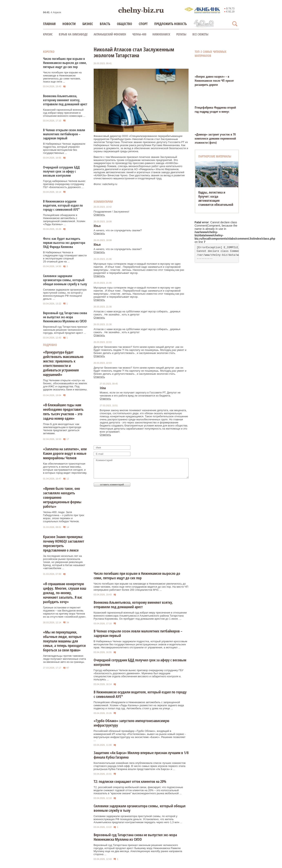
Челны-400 (139, 34)
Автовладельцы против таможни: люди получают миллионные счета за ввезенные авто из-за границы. (64, 659)
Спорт (143, 24)
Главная (49, 24)
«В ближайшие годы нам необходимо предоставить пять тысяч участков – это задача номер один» (63, 412)
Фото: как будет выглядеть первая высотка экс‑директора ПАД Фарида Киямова (64, 243)
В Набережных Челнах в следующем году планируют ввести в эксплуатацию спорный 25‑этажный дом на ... (65, 257)
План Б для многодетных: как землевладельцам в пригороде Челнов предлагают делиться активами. (62, 429)
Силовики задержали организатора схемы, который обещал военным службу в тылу (65, 280)
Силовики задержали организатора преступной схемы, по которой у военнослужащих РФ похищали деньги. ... (65, 294)
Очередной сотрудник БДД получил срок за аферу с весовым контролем (61, 171)
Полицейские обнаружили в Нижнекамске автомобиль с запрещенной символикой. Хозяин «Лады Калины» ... (64, 220)
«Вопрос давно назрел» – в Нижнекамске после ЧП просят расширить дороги (214, 80)
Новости (69, 24)
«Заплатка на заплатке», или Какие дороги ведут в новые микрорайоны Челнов (65, 453)
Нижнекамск (161, 34)
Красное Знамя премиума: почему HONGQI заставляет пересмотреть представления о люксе (64, 543)
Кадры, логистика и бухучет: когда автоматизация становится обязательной (216, 198)
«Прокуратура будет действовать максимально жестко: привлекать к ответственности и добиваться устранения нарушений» (63, 363)
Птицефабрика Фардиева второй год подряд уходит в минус (215, 109)
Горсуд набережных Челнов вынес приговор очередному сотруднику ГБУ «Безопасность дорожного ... (64, 184)
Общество (124, 24)
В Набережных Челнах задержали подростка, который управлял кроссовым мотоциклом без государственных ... (64, 148)
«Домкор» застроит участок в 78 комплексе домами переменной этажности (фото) (215, 138)
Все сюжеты (200, 34)
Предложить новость (170, 24)
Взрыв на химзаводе (73, 34)
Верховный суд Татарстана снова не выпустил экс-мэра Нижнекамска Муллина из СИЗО (65, 317)
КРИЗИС (48, 34)
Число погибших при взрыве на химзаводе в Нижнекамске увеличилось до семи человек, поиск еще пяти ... (62, 77)
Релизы (181, 34)
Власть (105, 24)
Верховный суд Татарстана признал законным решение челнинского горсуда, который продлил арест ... (65, 330)
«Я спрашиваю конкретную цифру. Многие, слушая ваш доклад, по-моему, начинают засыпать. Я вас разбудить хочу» (65, 593)
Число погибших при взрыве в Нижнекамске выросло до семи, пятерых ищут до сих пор (65, 63)
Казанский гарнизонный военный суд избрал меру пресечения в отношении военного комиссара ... (64, 113)
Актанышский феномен (110, 34)
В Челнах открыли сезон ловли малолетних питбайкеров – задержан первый (64, 134)
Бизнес (88, 24)
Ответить (99, 215)
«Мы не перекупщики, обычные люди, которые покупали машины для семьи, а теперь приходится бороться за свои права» (64, 641)
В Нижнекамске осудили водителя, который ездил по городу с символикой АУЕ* (63, 205)
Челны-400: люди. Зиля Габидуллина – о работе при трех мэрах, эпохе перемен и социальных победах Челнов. (64, 517)
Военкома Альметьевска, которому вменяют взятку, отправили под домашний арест (65, 100)
